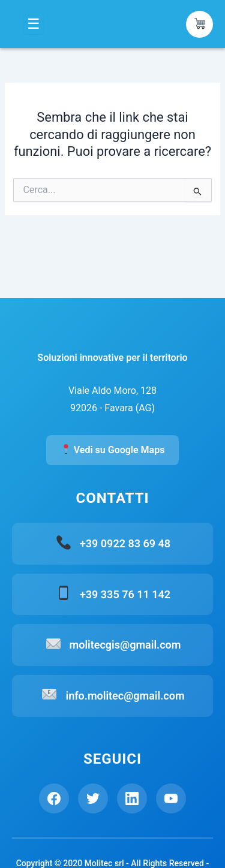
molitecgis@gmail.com (125, 645)
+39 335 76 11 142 (125, 594)
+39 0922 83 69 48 (125, 543)
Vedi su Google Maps (113, 450)
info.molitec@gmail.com (125, 696)
